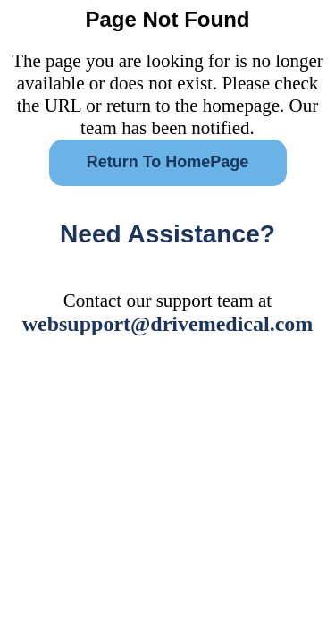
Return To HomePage (168, 162)
